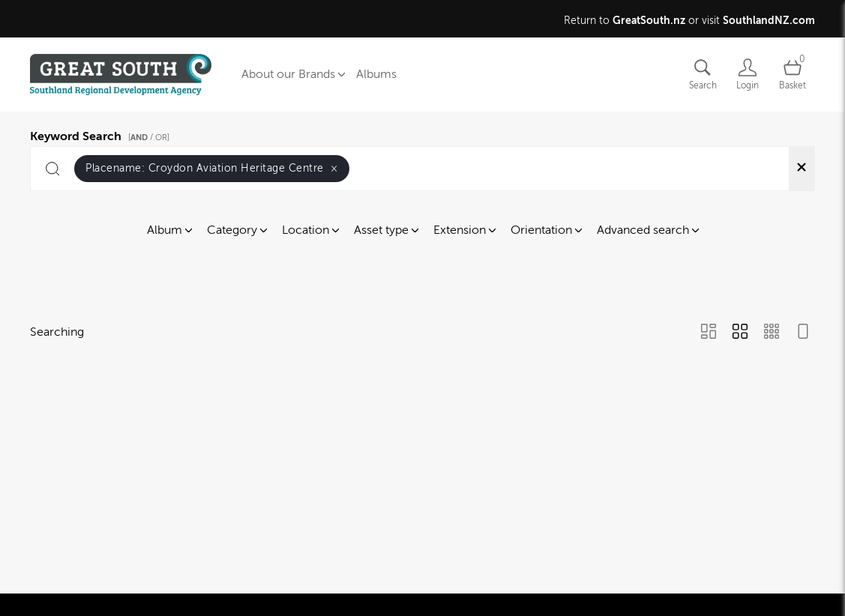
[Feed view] (803, 333)
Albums (376, 74)
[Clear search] (802, 169)
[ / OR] (149, 138)
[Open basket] (793, 75)
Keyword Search (102, 134)
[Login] (748, 75)
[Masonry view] (709, 333)
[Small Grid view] (772, 333)
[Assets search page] (703, 75)
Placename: (212, 168)
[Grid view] (740, 333)
